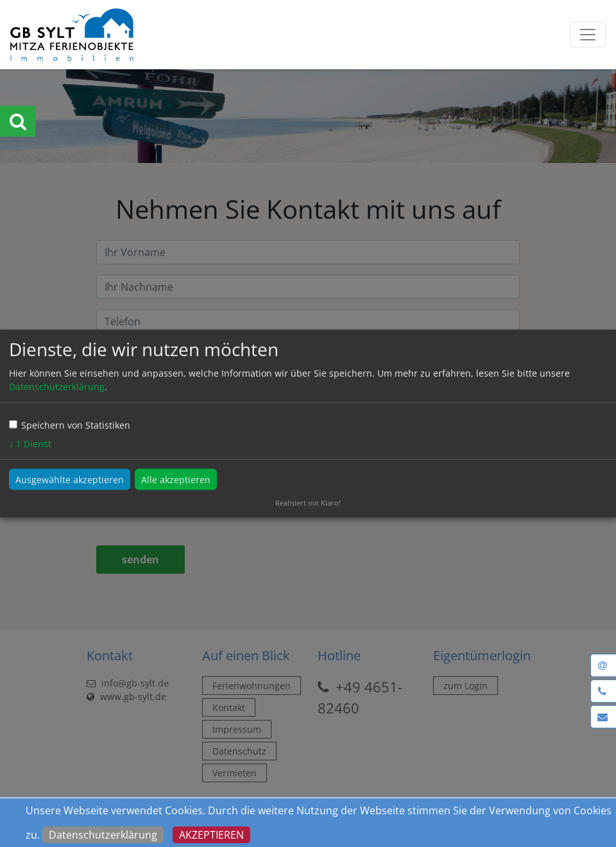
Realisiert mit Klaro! (308, 503)
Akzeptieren (211, 835)
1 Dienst (30, 444)
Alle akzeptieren (176, 480)
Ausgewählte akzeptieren (70, 480)
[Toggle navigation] (588, 35)
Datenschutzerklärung (103, 835)
